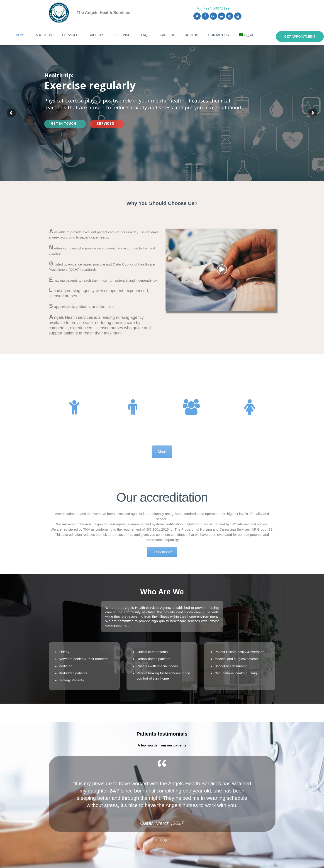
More (162, 460)
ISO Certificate (162, 552)
